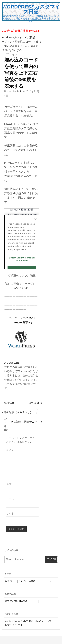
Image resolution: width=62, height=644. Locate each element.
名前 (9, 484)
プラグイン (11, 54)
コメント (11, 450)
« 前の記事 (8, 403)
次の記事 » (36, 403)
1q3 (19, 92)
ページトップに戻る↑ (22, 318)
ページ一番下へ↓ (22, 323)
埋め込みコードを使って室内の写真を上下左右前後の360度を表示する (21, 73)
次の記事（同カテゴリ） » (26, 422)
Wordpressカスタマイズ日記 (31, 9)
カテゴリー (11, 581)
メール (10, 499)
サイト (10, 513)
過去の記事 (11, 601)
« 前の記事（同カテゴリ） (17, 412)
